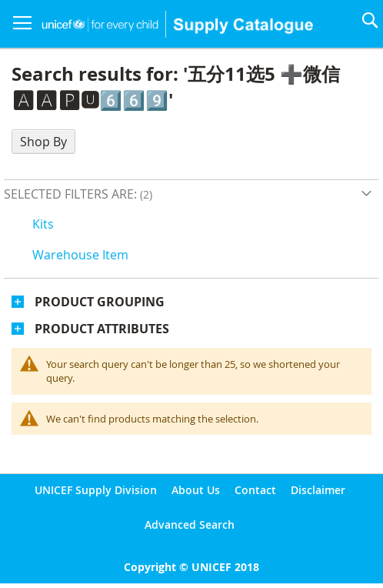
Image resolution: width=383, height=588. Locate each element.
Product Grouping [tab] (100, 302)
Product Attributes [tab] (102, 329)
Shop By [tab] (43, 142)
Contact (255, 490)
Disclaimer (318, 490)
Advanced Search (190, 525)
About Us (196, 490)
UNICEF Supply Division (96, 490)
